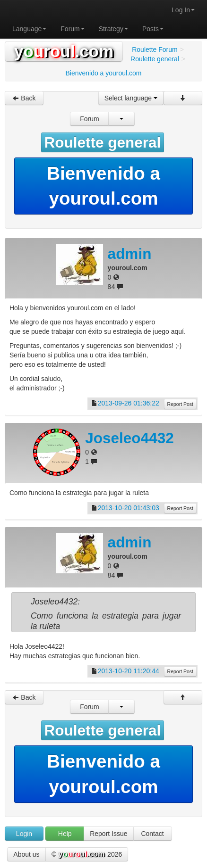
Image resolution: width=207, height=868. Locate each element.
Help (65, 834)
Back (24, 98)
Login (24, 834)
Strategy (113, 29)
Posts (153, 29)
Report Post (180, 404)
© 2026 (87, 855)
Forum (72, 29)
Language (29, 29)
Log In (183, 10)
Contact (152, 834)
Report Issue (108, 834)
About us (26, 854)
